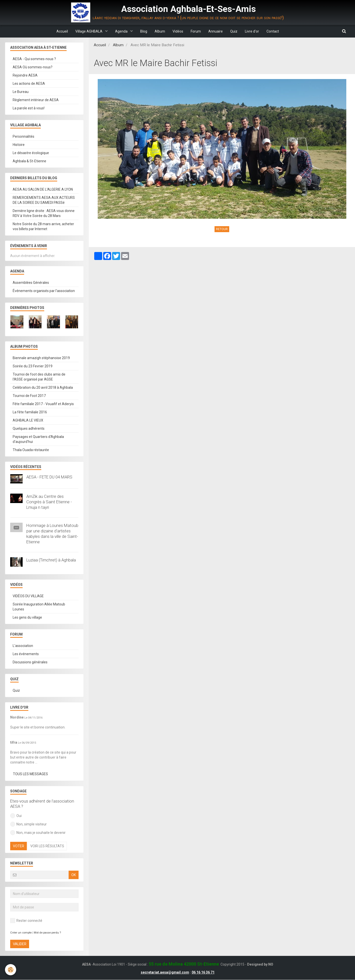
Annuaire (216, 31)
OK (74, 875)
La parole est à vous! (29, 108)
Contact (273, 31)
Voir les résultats (47, 846)
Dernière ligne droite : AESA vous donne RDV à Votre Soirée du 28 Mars (44, 213)
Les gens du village (27, 618)
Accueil (62, 31)
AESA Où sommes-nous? (33, 67)
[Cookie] (11, 970)
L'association (23, 646)
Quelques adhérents (29, 429)
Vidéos (178, 31)
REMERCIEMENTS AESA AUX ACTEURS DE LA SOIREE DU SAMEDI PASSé (44, 200)
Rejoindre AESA (25, 76)
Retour (222, 229)
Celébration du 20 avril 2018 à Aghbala (43, 388)
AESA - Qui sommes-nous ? (34, 59)
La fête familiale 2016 (30, 412)
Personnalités (23, 137)
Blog (144, 31)
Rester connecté (26, 921)
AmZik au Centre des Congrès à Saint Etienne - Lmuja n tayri (49, 502)
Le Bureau (21, 92)
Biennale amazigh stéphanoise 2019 (41, 358)
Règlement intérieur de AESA (36, 100)
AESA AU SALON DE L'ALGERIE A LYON (43, 190)
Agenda (122, 31)
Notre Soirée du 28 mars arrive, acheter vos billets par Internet (43, 227)
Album (160, 31)
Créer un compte (21, 933)
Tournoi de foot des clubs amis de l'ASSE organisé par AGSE (39, 377)
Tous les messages (30, 774)
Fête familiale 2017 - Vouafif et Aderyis (43, 404)
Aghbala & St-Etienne (29, 161)
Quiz (234, 31)
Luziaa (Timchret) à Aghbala (51, 560)
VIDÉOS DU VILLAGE (28, 596)
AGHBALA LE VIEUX (28, 421)
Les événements (26, 654)
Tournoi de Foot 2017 (29, 396)
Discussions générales (30, 662)
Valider (20, 944)
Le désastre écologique (31, 153)
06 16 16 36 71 (203, 973)
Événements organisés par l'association (44, 291)
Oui (16, 816)
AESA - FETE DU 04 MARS (49, 477)
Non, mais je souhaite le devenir (38, 833)
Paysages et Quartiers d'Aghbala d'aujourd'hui (38, 439)
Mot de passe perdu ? (47, 933)
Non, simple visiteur (28, 824)
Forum (196, 31)
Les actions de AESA (29, 84)
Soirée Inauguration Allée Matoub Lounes (39, 607)
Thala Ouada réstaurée (31, 450)
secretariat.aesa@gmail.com (165, 973)
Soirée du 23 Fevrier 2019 (33, 366)
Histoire (19, 145)
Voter (19, 846)
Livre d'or (252, 31)
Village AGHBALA (89, 31)
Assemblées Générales (31, 283)
